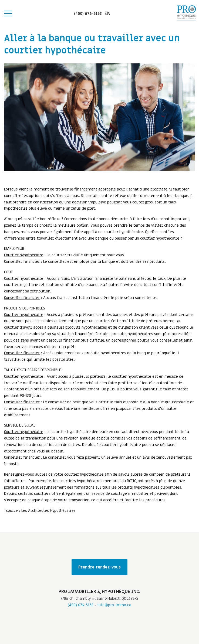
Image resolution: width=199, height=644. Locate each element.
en (107, 14)
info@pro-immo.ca (114, 605)
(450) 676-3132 (81, 605)
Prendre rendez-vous (99, 567)
